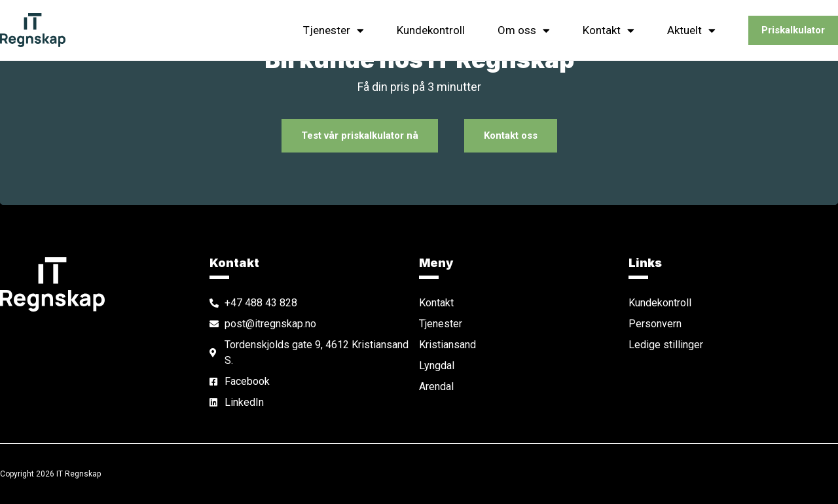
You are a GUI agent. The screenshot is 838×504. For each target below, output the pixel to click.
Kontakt (609, 30)
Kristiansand (447, 345)
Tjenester (334, 30)
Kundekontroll (431, 30)
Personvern (655, 324)
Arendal (436, 387)
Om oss (524, 30)
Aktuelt (691, 30)
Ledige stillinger (666, 345)
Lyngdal (437, 366)
